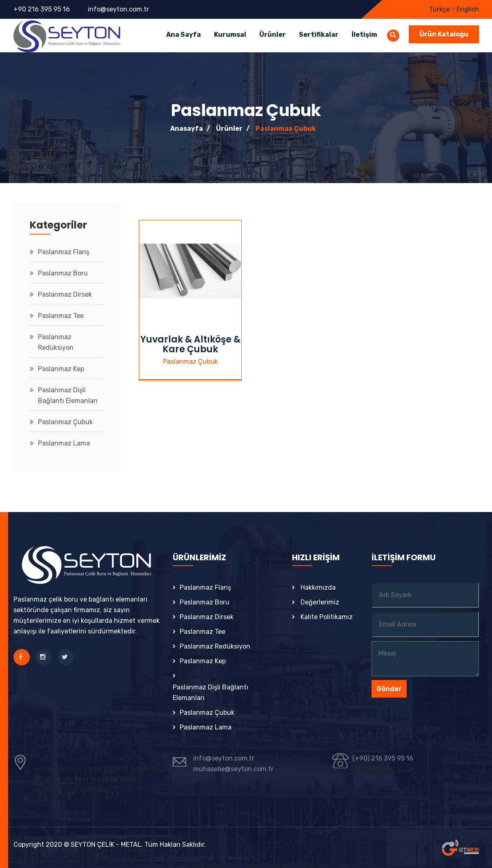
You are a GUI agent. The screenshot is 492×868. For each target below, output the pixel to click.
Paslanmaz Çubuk (286, 129)
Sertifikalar (319, 35)
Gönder (389, 689)
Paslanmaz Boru (63, 273)
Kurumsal (230, 35)
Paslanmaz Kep (61, 369)
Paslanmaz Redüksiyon (56, 342)
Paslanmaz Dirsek (65, 294)
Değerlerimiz (320, 602)
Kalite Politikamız (327, 617)
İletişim (364, 35)
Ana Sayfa (184, 35)
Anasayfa (187, 129)
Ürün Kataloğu (444, 34)
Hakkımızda (318, 587)
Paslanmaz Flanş (64, 252)
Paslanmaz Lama (64, 443)
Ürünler (273, 35)
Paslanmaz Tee (61, 316)
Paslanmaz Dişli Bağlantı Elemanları (68, 395)
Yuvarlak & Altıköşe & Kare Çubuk (190, 344)
